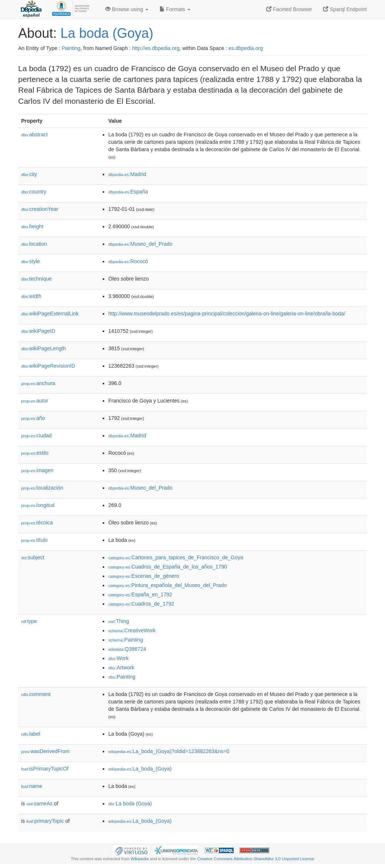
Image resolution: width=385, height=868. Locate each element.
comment (36, 694)
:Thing (119, 621)
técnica (37, 523)
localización (42, 488)
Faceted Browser (289, 9)
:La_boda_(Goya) (140, 769)
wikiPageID (38, 331)
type (29, 621)
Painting (71, 48)
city (29, 174)
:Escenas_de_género (144, 576)
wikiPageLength (44, 348)
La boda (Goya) (107, 33)
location (34, 244)
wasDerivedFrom (45, 751)
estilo (35, 453)
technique (37, 279)
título (34, 540)
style (31, 261)
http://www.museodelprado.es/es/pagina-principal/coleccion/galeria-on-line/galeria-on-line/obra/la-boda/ (227, 314)
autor (35, 401)
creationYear (40, 209)
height (32, 226)
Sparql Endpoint (345, 9)
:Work (119, 658)
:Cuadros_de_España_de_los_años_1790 (168, 567)
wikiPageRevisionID (48, 366)
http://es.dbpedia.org (156, 48)
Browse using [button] (127, 9)
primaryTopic (45, 821)
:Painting (126, 640)
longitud (38, 505)
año (33, 418)
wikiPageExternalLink (50, 314)
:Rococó (128, 261)
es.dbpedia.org (246, 48)
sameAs (39, 804)
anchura (38, 383)
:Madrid (127, 174)
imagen (37, 470)
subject (33, 557)
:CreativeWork (132, 630)
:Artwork (121, 667)
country (34, 192)
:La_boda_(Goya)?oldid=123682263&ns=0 (169, 751)
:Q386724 (127, 649)
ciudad (36, 435)
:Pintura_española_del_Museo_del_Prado (167, 585)
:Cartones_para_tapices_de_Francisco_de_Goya (176, 557)
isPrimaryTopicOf (45, 769)
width (31, 296)
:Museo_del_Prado (140, 244)
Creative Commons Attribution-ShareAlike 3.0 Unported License (256, 859)
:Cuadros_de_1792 (141, 604)
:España (128, 192)
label (31, 734)
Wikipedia (140, 859)
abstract (34, 135)
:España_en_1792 (140, 594)
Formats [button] (175, 9)
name (32, 786)
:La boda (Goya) (130, 804)
